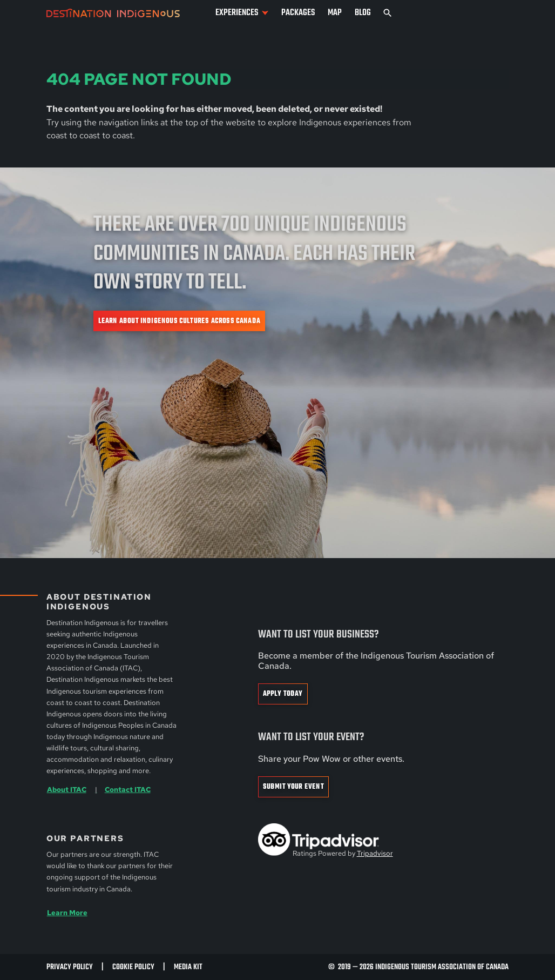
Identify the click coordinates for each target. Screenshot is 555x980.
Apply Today (283, 694)
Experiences (237, 13)
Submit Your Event (293, 787)
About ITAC (67, 789)
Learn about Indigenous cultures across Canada (179, 321)
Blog (363, 13)
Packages (298, 13)
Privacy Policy (70, 967)
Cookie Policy (133, 967)
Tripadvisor (375, 853)
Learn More (67, 912)
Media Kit (188, 967)
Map (335, 13)
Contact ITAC (128, 789)
